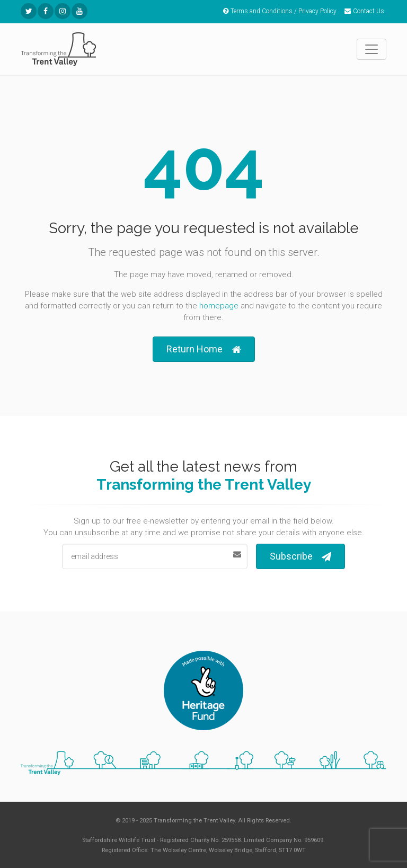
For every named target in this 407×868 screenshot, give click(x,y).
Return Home (204, 349)
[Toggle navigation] (371, 49)
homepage (219, 306)
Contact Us (364, 11)
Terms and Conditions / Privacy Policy (280, 11)
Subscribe (300, 557)
